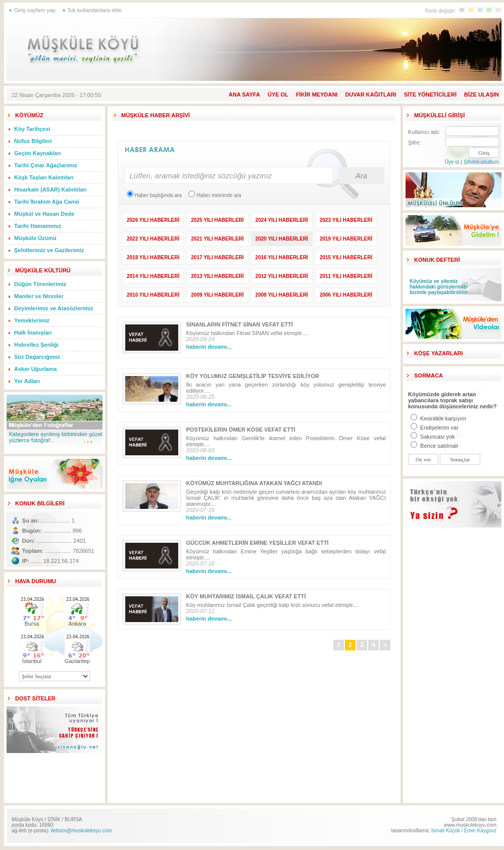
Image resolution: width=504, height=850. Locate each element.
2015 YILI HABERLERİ (346, 257)
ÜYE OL (278, 95)
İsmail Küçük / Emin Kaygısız (464, 831)
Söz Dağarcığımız (37, 357)
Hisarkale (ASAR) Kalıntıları (51, 190)
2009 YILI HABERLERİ (217, 295)
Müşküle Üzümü (35, 238)
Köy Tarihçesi (32, 129)
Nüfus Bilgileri (33, 141)
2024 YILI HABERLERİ (282, 220)
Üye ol (452, 162)
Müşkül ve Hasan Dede (44, 214)
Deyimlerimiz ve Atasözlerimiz (54, 308)
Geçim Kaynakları (37, 153)
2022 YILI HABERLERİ (153, 239)
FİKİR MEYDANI (317, 95)
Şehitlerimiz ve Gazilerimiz (49, 250)
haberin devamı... (209, 347)
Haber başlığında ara (154, 195)
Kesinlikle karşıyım (438, 418)
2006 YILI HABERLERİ (346, 295)
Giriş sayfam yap (35, 10)
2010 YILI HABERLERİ (153, 295)
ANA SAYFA (244, 95)
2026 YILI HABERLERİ (153, 220)
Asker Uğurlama (35, 369)
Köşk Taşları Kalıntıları (44, 177)
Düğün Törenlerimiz (40, 284)
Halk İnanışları (33, 333)
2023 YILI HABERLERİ (346, 220)
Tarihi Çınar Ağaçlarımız (46, 165)
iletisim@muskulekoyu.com (82, 831)
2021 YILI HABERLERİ (217, 239)
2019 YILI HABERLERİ (346, 239)
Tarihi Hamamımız (38, 226)
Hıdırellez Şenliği (36, 345)
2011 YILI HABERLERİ (346, 276)
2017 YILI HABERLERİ (217, 257)
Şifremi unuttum (481, 162)
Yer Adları (27, 381)
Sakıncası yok (433, 437)
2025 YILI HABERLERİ (217, 220)
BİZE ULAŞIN (482, 95)
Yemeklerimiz (32, 320)
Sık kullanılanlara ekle (95, 10)
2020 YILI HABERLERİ (282, 239)
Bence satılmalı (434, 446)
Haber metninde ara (215, 195)
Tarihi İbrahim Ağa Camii (46, 202)
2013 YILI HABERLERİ (217, 276)
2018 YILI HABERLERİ (153, 257)
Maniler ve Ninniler (39, 296)
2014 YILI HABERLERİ (153, 276)
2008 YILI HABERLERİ (282, 295)
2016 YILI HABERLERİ (282, 257)
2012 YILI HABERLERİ (282, 276)
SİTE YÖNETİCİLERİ (430, 95)
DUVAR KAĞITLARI (370, 95)
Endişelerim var (435, 428)
